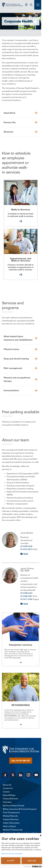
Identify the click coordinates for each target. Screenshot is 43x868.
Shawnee (8, 132)
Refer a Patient (9, 826)
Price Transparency (11, 812)
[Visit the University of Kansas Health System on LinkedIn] (21, 775)
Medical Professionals (13, 830)
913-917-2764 (26, 599)
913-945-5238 (26, 546)
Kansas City (10, 122)
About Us (7, 785)
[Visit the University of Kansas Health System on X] (13, 775)
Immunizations (11, 390)
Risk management (13, 368)
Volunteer (7, 802)
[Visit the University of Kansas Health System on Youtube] (36, 775)
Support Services (11, 819)
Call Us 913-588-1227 (21, 761)
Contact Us (8, 788)
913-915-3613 (26, 549)
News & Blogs (9, 795)
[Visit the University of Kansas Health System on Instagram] (28, 775)
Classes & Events (11, 799)
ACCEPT (11, 861)
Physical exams (11, 349)
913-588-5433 (26, 593)
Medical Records (10, 816)
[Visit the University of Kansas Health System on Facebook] (5, 775)
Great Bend (9, 113)
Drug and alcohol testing (16, 359)
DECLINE (32, 861)
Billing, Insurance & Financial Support (20, 809)
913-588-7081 (26, 596)
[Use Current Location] (26, 5)
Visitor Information (11, 823)
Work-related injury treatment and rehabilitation (18, 338)
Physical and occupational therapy (17, 379)
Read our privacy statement (12, 854)
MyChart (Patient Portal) (14, 806)
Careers (6, 792)
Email (26, 554)
